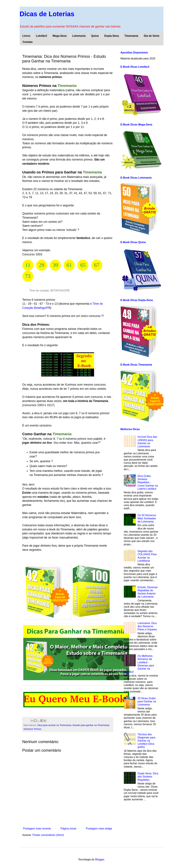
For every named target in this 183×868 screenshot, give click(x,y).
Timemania (131, 36)
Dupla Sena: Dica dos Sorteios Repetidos (148, 777)
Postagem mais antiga (99, 829)
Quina (95, 36)
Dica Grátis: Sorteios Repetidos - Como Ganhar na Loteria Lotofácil (148, 482)
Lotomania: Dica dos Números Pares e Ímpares (147, 626)
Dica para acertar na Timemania (54, 725)
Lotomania (79, 36)
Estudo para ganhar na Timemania (91, 725)
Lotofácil (42, 36)
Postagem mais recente (37, 829)
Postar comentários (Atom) (48, 835)
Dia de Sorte (152, 36)
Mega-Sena (60, 36)
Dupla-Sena (112, 36)
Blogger (100, 859)
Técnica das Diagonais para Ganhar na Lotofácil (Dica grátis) (146, 741)
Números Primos (32, 729)
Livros (26, 36)
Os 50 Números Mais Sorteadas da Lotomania (147, 518)
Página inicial (68, 829)
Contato (28, 42)
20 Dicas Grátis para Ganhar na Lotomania (147, 701)
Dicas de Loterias (47, 14)
